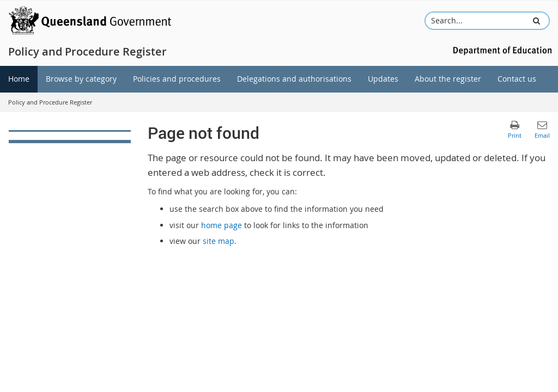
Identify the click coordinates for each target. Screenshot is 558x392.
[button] (536, 21)
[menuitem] (19, 79)
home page (222, 225)
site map (219, 241)
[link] (70, 137)
